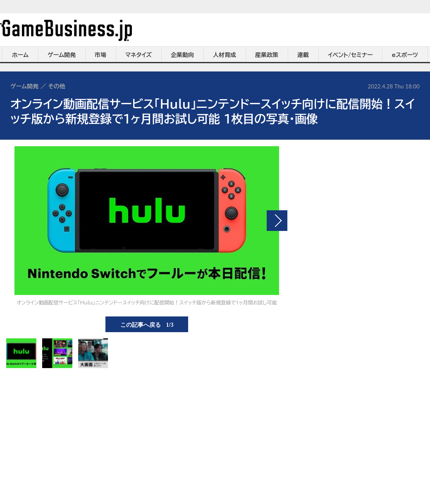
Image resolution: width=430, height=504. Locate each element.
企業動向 (182, 55)
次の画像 (277, 221)
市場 (100, 55)
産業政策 (267, 55)
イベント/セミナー (350, 55)
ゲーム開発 (62, 55)
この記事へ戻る (147, 324)
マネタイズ (139, 55)
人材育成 (225, 55)
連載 (303, 55)
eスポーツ (405, 55)
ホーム (20, 55)
